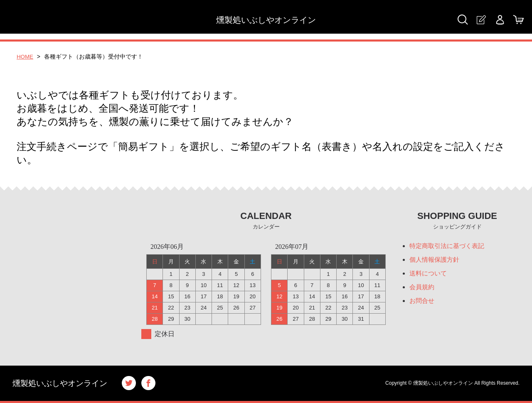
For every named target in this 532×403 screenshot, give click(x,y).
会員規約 (423, 289)
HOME (25, 57)
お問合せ (423, 303)
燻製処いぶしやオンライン (266, 20)
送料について (429, 274)
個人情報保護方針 (436, 260)
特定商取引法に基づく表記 (449, 246)
